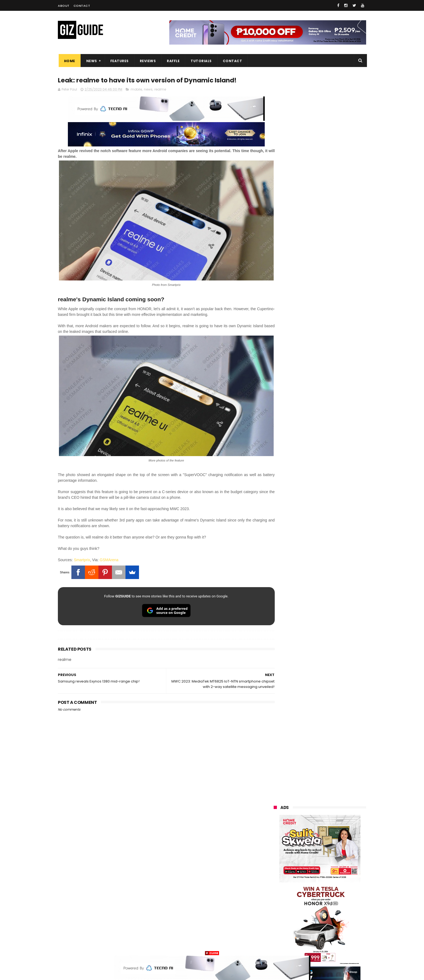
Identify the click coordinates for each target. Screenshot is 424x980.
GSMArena (109, 547)
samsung (313, 826)
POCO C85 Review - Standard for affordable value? (331, 757)
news (148, 90)
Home (69, 61)
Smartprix (82, 547)
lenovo (276, 866)
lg (332, 856)
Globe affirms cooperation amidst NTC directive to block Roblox (331, 654)
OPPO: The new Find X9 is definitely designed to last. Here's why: (313, 349)
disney (276, 936)
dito (301, 876)
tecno (335, 866)
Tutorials (201, 61)
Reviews (147, 61)
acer (274, 876)
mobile (136, 90)
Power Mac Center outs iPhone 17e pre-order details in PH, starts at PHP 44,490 (332, 735)
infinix (305, 856)
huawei (276, 826)
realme (160, 90)
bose (329, 946)
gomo (339, 926)
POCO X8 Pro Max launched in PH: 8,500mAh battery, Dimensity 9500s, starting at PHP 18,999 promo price (334, 600)
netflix (276, 896)
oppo (275, 836)
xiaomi (306, 836)
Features (119, 61)
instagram (279, 926)
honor (308, 846)
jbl (303, 916)
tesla (275, 946)
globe (275, 856)
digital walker (281, 906)
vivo (337, 836)
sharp (333, 886)
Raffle (173, 61)
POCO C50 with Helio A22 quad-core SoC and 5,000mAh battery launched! (334, 520)
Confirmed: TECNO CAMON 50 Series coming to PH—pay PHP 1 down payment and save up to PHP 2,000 (333, 682)
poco (275, 886)
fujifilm (304, 886)
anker (311, 926)
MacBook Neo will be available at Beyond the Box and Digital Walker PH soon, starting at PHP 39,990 (333, 629)
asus (336, 846)
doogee (317, 906)
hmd (304, 936)
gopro (330, 936)
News (91, 61)
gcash (328, 876)
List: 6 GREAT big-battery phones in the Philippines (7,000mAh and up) (326, 573)
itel (330, 896)
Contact (82, 6)
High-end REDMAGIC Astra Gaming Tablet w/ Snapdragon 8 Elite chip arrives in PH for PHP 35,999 (333, 547)
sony (307, 866)
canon (303, 896)
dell (327, 916)
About (64, 6)
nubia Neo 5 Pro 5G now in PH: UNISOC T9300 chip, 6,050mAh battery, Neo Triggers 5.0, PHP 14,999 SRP (332, 710)
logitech (277, 916)
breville (302, 946)
